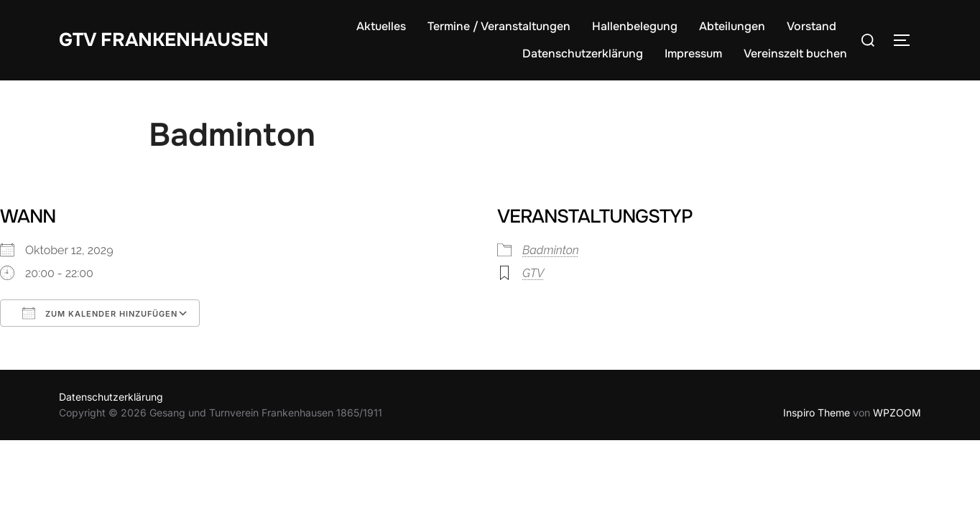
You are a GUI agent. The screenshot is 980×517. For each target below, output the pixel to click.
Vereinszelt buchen (795, 53)
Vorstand (812, 26)
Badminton (551, 250)
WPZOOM (897, 413)
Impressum (693, 53)
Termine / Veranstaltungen (499, 26)
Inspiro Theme (817, 413)
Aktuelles (381, 26)
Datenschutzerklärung (583, 53)
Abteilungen (732, 26)
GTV (533, 273)
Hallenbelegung (635, 26)
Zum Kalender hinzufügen (100, 313)
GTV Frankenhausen (164, 39)
